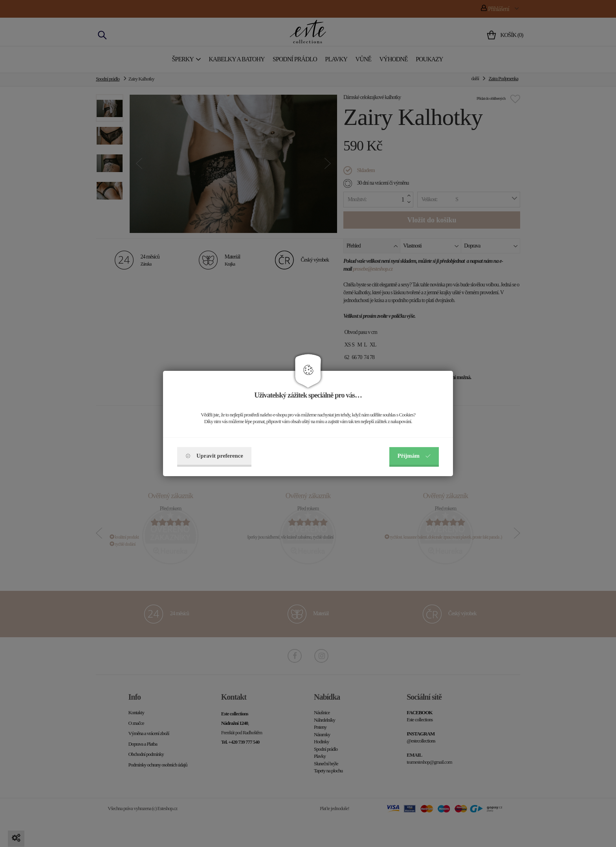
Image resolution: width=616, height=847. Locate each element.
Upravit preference (214, 456)
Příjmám (414, 456)
